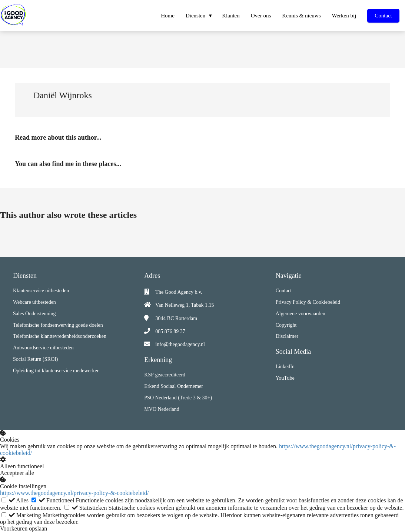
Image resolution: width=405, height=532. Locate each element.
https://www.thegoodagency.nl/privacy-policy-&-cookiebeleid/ (74, 493)
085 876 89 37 (170, 331)
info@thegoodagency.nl (180, 344)
